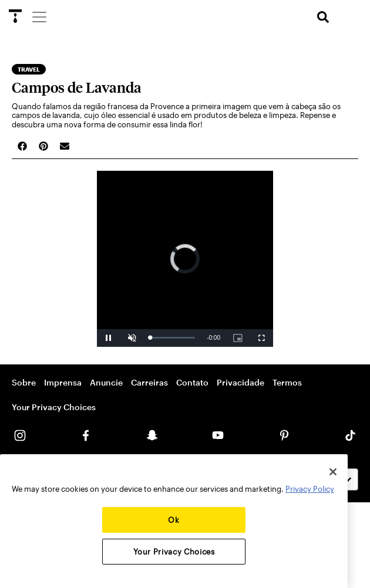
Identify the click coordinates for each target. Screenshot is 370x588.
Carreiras (149, 382)
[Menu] (39, 16)
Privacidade (240, 382)
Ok (174, 520)
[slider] (172, 338)
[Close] (333, 472)
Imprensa (63, 382)
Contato (192, 382)
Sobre (24, 382)
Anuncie (106, 382)
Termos (287, 382)
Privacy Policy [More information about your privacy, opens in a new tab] (310, 489)
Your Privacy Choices (54, 407)
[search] (323, 17)
